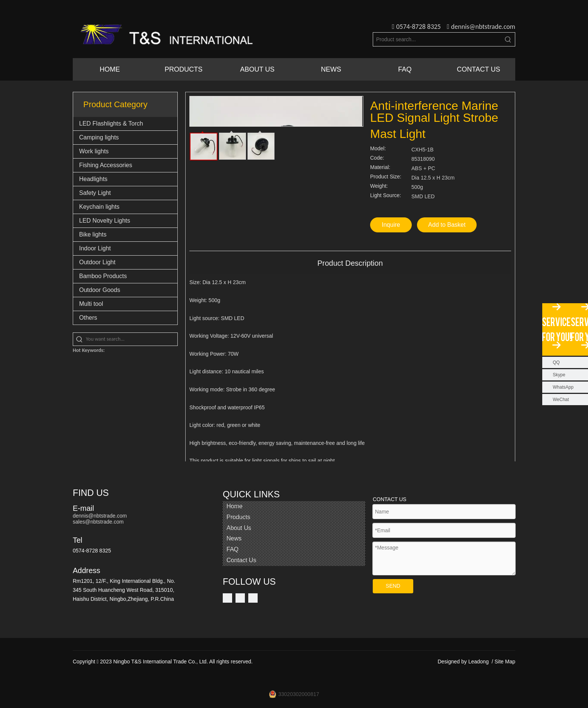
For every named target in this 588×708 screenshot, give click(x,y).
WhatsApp (563, 387)
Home (235, 506)
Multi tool (91, 304)
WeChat (561, 400)
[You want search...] (132, 339)
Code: (377, 158)
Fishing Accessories (106, 165)
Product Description (350, 263)
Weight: (379, 186)
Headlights (93, 179)
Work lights (94, 151)
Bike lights (93, 234)
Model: (378, 149)
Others (88, 318)
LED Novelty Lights (105, 221)
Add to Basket (447, 225)
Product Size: (386, 177)
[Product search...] (437, 39)
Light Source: (386, 195)
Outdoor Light (97, 262)
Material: (380, 167)
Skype (559, 375)
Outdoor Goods (100, 290)
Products (238, 517)
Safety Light (95, 193)
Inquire (391, 225)
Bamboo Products (103, 276)
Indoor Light (95, 248)
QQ (556, 362)
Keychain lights (99, 207)
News (234, 538)
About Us (239, 528)
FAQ (232, 549)
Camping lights (99, 137)
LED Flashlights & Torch (111, 123)
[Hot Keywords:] (508, 39)
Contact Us (241, 560)
